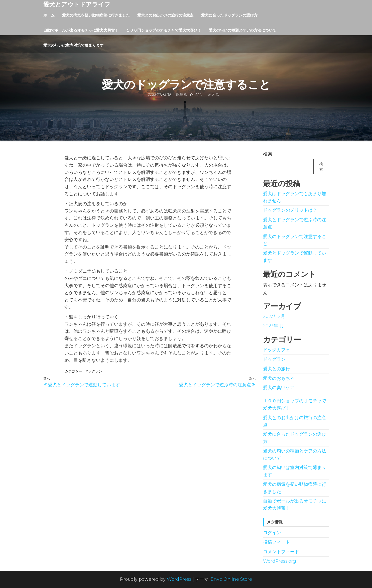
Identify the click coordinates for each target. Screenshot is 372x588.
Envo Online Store (231, 579)
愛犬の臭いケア (279, 388)
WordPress (179, 579)
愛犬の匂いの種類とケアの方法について (242, 30)
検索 (268, 154)
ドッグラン (93, 371)
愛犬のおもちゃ (279, 378)
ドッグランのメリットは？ (290, 210)
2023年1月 (274, 326)
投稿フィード (277, 542)
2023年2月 (274, 316)
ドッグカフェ (277, 350)
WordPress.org (280, 561)
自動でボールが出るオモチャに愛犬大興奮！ (81, 30)
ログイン (272, 533)
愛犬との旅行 (277, 369)
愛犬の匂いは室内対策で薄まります (73, 45)
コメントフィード (281, 552)
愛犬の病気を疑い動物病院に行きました (96, 15)
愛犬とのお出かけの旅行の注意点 (165, 15)
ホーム (49, 15)
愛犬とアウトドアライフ (77, 4)
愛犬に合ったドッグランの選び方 (229, 15)
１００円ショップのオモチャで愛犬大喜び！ (164, 30)
